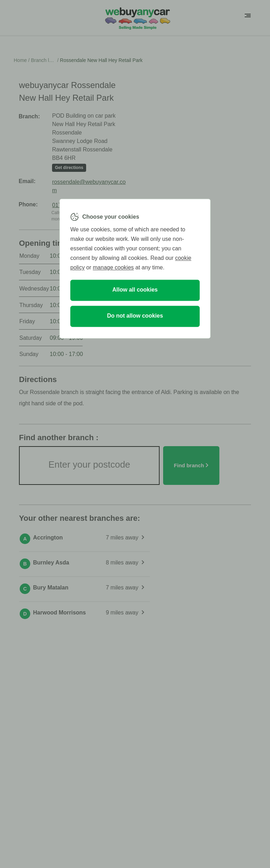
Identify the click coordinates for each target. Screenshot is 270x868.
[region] (135, 269)
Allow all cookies (135, 290)
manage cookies (113, 268)
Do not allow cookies (135, 316)
